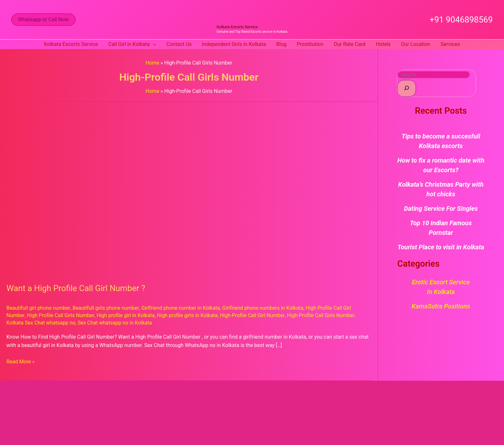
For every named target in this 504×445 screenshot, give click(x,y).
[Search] (407, 88)
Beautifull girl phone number (38, 308)
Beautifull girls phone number (106, 308)
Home (152, 63)
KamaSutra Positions (441, 306)
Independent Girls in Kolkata (234, 44)
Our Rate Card (350, 44)
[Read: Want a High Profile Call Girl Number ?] (171, 188)
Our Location (416, 44)
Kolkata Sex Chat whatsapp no (41, 323)
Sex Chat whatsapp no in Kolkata (116, 323)
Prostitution (310, 44)
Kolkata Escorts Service (237, 27)
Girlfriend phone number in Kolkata (181, 308)
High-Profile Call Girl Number (253, 315)
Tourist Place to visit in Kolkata (441, 247)
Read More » (21, 361)
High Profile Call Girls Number (60, 315)
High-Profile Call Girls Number (322, 315)
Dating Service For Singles (441, 209)
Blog (281, 44)
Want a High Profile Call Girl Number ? (76, 288)
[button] (43, 20)
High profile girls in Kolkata (188, 315)
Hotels (383, 44)
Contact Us (179, 44)
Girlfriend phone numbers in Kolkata (264, 308)
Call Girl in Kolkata (132, 44)
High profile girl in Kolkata (126, 315)
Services (450, 44)
